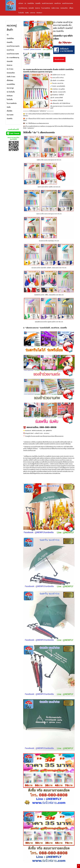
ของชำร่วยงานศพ (68, 3)
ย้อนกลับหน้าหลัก (59, 59)
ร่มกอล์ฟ (31, 8)
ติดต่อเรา (39, 13)
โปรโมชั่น (21, 13)
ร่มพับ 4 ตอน (55, 8)
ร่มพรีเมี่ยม (31, 3)
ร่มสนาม (38, 8)
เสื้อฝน (71, 8)
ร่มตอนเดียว (64, 8)
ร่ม (25, 3)
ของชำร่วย (58, 3)
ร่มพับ (27, 13)
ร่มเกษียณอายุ (23, 8)
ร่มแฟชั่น (38, 3)
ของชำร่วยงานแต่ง (47, 3)
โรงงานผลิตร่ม (46, 8)
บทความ (33, 13)
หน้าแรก (21, 3)
